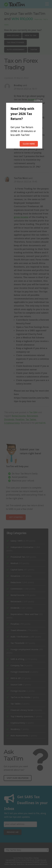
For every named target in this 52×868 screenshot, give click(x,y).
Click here (29, 144)
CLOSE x (38, 101)
